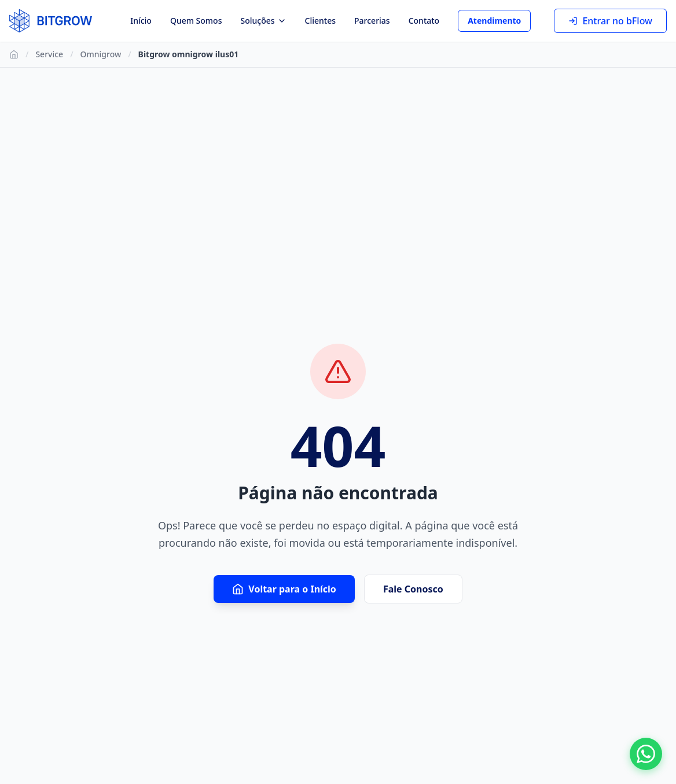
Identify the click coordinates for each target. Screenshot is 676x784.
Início (141, 21)
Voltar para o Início (284, 589)
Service (49, 54)
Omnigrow (101, 54)
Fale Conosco (413, 589)
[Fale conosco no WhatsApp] (646, 754)
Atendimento (494, 21)
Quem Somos (196, 21)
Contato (424, 21)
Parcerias (372, 21)
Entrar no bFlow (610, 21)
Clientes (320, 21)
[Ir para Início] (14, 54)
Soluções (263, 21)
